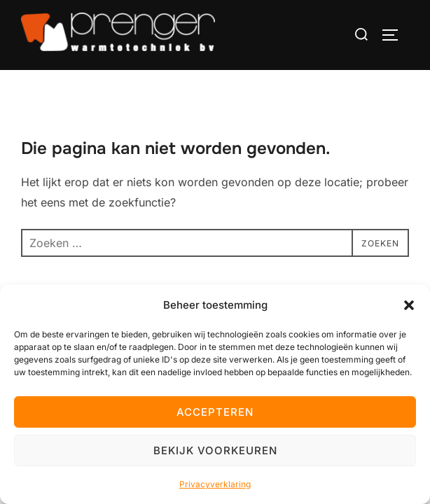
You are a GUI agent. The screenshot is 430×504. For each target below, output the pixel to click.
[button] (409, 305)
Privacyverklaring (215, 484)
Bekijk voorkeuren (215, 450)
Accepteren (215, 412)
